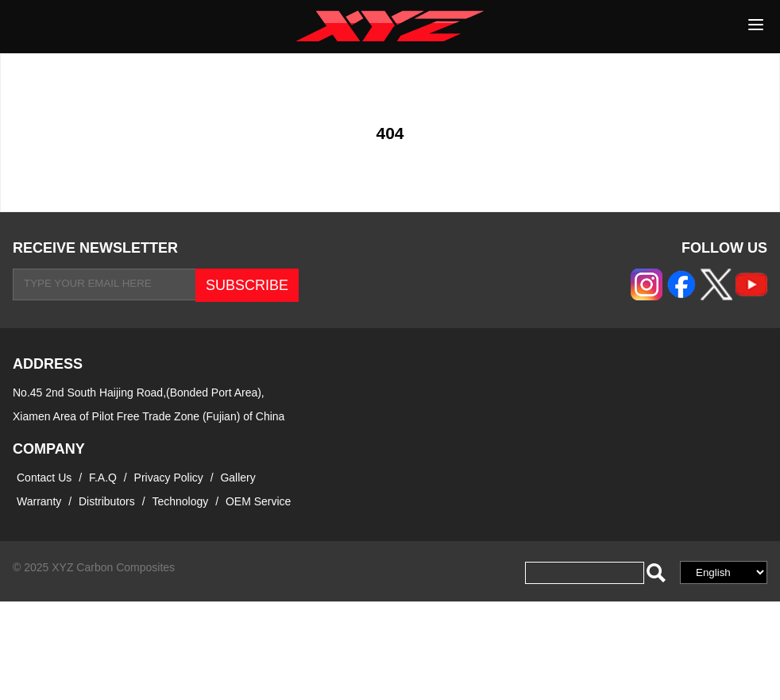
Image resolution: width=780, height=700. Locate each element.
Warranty (39, 501)
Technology (180, 501)
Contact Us (44, 478)
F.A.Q (103, 478)
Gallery (237, 478)
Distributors (107, 501)
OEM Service (258, 501)
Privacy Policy (170, 478)
